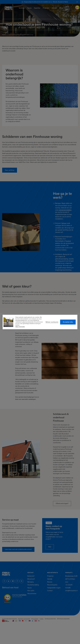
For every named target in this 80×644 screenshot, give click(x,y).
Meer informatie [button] (20, 327)
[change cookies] (52, 322)
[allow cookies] (68, 322)
